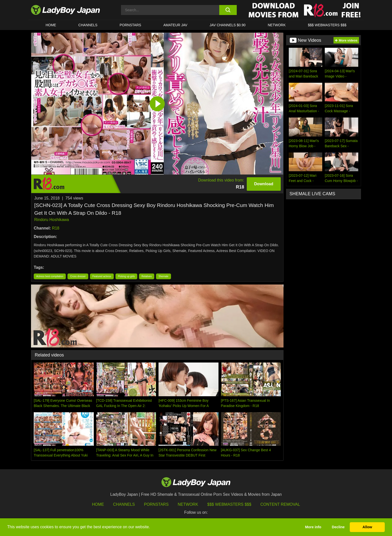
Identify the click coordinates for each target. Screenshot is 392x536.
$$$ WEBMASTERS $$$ (327, 25)
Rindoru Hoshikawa (52, 220)
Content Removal (280, 504)
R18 (56, 228)
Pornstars (130, 25)
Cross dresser (78, 276)
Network (277, 25)
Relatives (147, 276)
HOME (51, 25)
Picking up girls (126, 276)
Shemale (163, 276)
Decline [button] (338, 527)
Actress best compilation (50, 276)
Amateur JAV (175, 25)
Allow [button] (367, 527)
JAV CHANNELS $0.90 (227, 25)
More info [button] (313, 527)
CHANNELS (88, 25)
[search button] (228, 10)
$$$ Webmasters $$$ (229, 504)
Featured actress (102, 276)
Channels (124, 504)
